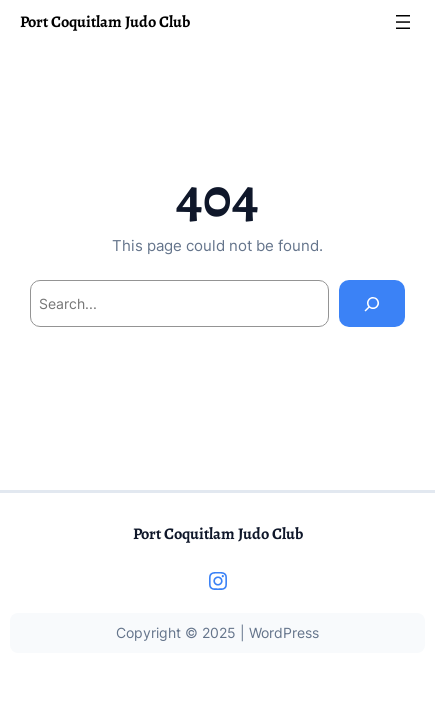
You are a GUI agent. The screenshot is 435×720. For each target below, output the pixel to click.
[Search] (372, 303)
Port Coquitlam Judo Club (105, 21)
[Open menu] (403, 22)
